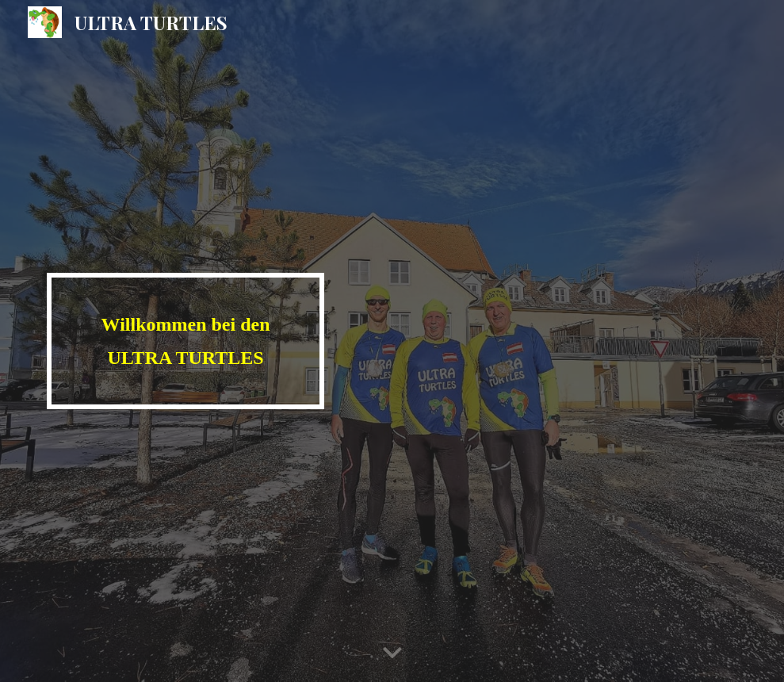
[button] (392, 653)
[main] (185, 341)
